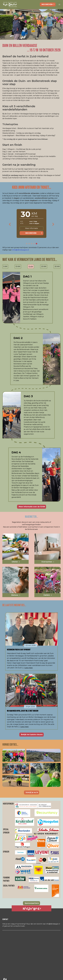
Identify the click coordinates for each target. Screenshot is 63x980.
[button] (59, 5)
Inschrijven (31, 233)
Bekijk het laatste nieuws (32, 735)
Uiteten (15, 562)
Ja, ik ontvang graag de (26, 909)
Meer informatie (32, 228)
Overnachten (47, 562)
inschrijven (47, 4)
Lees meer (29, 668)
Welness (15, 595)
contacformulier (19, 926)
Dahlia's (47, 595)
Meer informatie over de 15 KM (32, 507)
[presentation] (10, 224)
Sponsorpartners (32, 903)
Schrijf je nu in (32, 792)
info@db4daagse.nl (21, 250)
